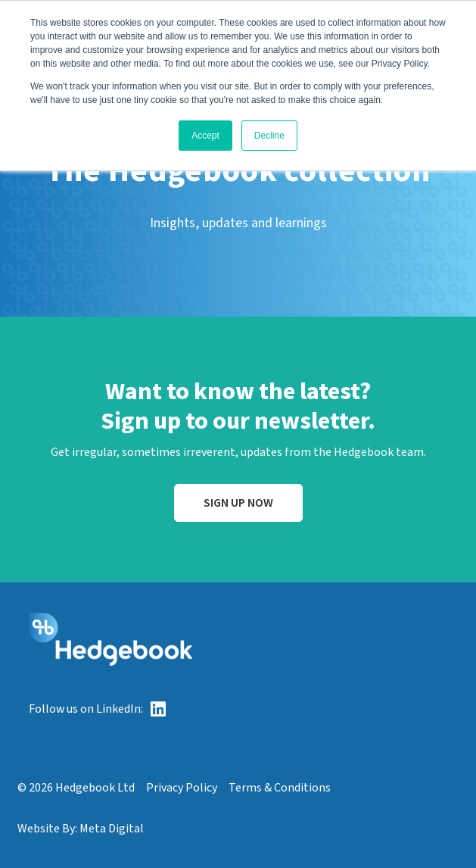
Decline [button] (269, 136)
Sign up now (238, 503)
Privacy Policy (182, 788)
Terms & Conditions (280, 788)
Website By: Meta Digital (81, 829)
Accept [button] (205, 136)
